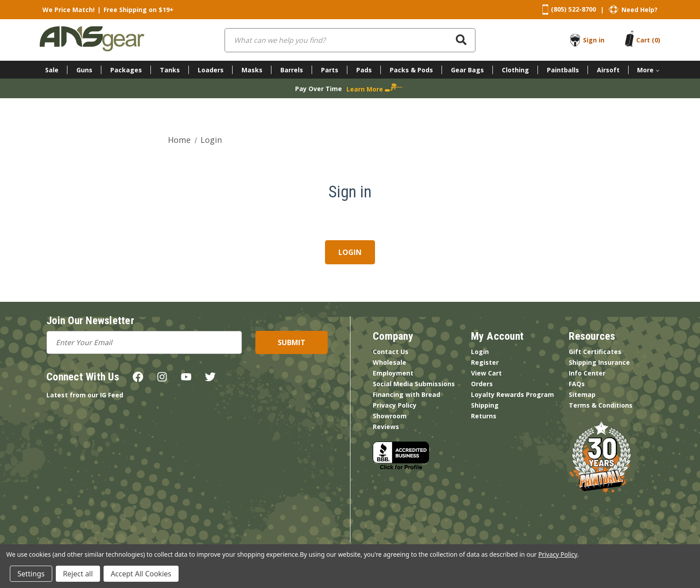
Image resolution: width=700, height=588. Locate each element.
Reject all (78, 574)
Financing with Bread (406, 394)
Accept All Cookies (141, 574)
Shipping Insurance (599, 362)
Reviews (386, 427)
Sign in (594, 40)
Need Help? (640, 10)
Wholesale (390, 362)
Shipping (485, 405)
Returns (484, 416)
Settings (31, 574)
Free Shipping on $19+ (139, 10)
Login (480, 352)
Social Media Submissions (414, 384)
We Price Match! (69, 10)
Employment (393, 373)
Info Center (587, 373)
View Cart (486, 373)
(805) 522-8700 (573, 9)
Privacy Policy (395, 405)
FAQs (577, 384)
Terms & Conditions (601, 405)
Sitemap (582, 394)
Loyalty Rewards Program (512, 394)
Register (485, 362)
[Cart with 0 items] (648, 40)
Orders (482, 384)
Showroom (390, 416)
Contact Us (391, 352)
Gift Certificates (595, 352)
